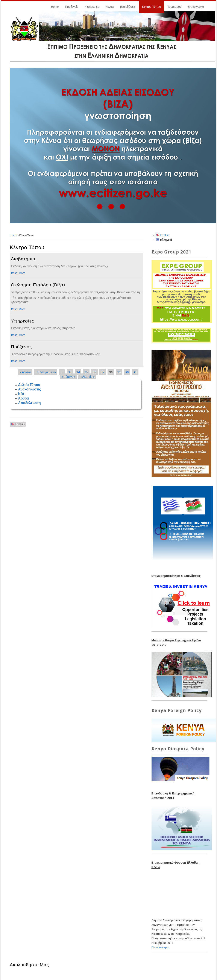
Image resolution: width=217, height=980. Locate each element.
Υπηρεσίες (92, 7)
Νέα (21, 394)
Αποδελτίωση (30, 403)
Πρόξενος (21, 347)
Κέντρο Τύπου (152, 7)
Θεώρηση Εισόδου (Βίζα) (38, 285)
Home (55, 7)
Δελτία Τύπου (29, 385)
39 (119, 372)
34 (78, 372)
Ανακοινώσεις (30, 389)
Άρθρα (24, 398)
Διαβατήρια (23, 259)
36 (94, 372)
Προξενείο (72, 7)
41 (135, 372)
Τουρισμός (174, 7)
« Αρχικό (25, 372)
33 (70, 372)
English (18, 424)
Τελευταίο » (87, 377)
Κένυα (109, 7)
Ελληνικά (164, 240)
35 (86, 372)
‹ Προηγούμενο (46, 372)
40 (127, 372)
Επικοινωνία (196, 7)
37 (103, 372)
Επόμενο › (68, 377)
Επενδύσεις (128, 7)
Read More (18, 273)
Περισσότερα (160, 947)
